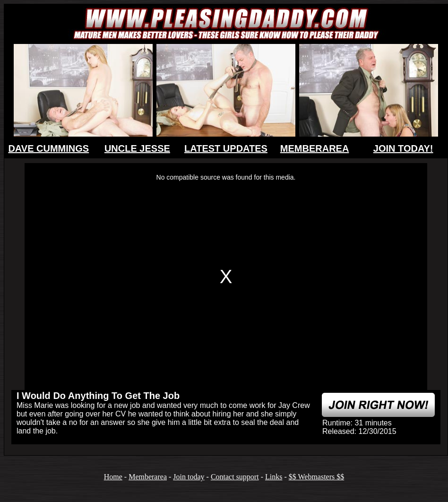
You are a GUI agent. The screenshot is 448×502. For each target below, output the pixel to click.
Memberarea (148, 477)
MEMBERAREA (315, 148)
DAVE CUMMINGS (48, 148)
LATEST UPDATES (226, 148)
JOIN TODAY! (403, 148)
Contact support (235, 477)
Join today (189, 477)
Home (113, 477)
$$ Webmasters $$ (317, 477)
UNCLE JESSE (137, 148)
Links (274, 477)
